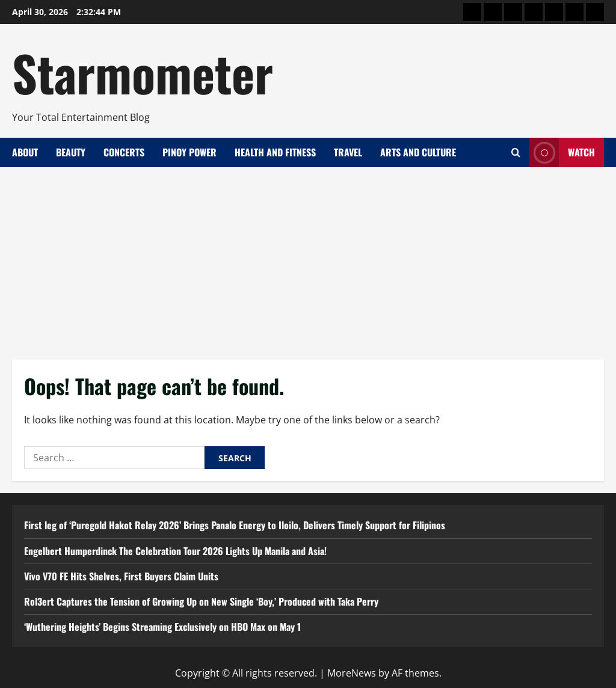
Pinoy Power (189, 152)
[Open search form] (516, 152)
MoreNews (352, 673)
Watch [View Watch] (562, 152)
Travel (348, 152)
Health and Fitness (275, 152)
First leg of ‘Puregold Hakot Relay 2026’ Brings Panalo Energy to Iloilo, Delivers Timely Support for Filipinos (235, 525)
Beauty (71, 152)
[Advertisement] (308, 257)
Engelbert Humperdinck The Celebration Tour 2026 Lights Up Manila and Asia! (175, 551)
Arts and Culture (418, 152)
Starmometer (143, 72)
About (25, 152)
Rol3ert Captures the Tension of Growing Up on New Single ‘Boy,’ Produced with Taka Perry (201, 601)
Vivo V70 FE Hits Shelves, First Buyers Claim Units (121, 576)
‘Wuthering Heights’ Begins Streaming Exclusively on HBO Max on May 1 (162, 627)
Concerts (124, 152)
